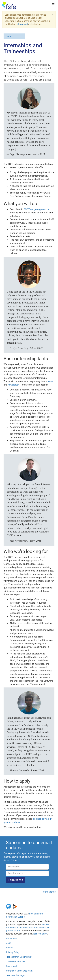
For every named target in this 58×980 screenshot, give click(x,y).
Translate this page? (16, 975)
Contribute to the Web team (19, 971)
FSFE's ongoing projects (36, 209)
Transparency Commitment (19, 957)
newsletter (13, 385)
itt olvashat (22, 24)
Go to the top (49, 892)
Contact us (11, 938)
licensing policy (40, 934)
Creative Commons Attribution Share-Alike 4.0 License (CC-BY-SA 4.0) (28, 928)
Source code (12, 966)
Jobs (9, 36)
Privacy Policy (13, 952)
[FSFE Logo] (9, 5)
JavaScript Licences (16, 961)
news (50, 381)
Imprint (10, 948)
